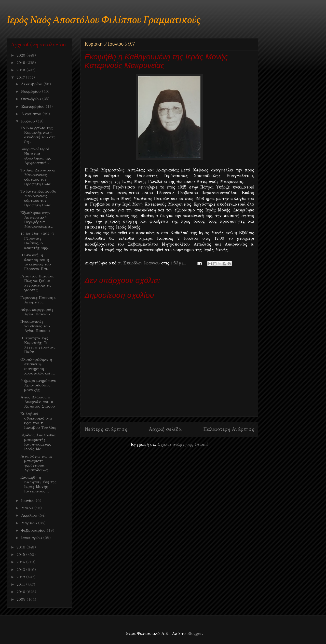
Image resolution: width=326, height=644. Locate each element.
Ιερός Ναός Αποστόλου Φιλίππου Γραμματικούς (104, 21)
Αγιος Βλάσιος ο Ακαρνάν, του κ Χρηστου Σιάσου (38, 402)
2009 (22, 599)
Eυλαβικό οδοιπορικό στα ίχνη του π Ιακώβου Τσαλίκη (38, 421)
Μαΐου (28, 508)
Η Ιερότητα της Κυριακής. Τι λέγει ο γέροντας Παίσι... (38, 345)
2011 (21, 584)
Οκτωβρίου (32, 99)
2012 (21, 577)
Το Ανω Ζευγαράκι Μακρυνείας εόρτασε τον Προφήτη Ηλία (38, 177)
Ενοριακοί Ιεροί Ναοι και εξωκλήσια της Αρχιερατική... (36, 156)
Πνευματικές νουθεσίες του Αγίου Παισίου (35, 326)
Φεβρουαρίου (34, 530)
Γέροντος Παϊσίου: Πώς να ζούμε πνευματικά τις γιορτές (37, 283)
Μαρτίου (30, 523)
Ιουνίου (29, 501)
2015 (21, 555)
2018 (22, 70)
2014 (21, 562)
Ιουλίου (29, 121)
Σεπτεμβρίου (33, 106)
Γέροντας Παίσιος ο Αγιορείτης (38, 300)
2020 (22, 55)
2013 (21, 570)
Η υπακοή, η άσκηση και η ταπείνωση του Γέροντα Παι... (36, 262)
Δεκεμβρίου (32, 84)
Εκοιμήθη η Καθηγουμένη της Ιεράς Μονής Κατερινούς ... (38, 484)
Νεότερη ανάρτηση (106, 429)
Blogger (194, 633)
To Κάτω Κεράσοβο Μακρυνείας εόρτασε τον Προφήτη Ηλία (38, 198)
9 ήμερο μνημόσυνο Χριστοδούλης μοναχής (38, 385)
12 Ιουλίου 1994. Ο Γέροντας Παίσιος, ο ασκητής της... (37, 241)
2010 (22, 592)
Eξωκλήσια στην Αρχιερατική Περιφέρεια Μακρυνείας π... (37, 220)
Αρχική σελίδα (165, 429)
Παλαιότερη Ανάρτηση (229, 429)
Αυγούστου (32, 114)
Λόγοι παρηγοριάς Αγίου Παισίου (37, 312)
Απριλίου (30, 515)
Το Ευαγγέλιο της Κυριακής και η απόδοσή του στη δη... (38, 135)
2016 (22, 547)
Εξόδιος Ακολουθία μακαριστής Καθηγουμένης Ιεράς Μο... (38, 442)
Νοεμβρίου (32, 91)
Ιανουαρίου (32, 538)
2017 (21, 77)
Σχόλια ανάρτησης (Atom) (183, 444)
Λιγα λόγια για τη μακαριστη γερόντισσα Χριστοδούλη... (36, 463)
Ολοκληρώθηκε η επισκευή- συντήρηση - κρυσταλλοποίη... (38, 366)
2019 (22, 63)
